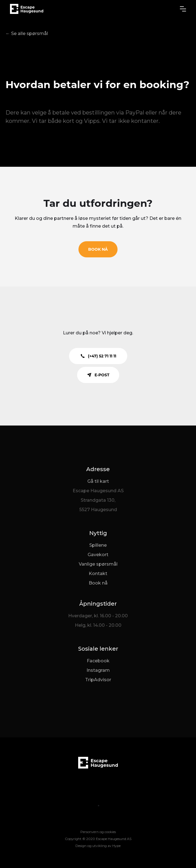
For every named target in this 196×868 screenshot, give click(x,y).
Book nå (98, 583)
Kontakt (98, 574)
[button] (183, 9)
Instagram (98, 670)
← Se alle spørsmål (27, 33)
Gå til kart (98, 481)
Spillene (98, 545)
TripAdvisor (98, 680)
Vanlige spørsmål (98, 564)
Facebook (98, 661)
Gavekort (98, 555)
